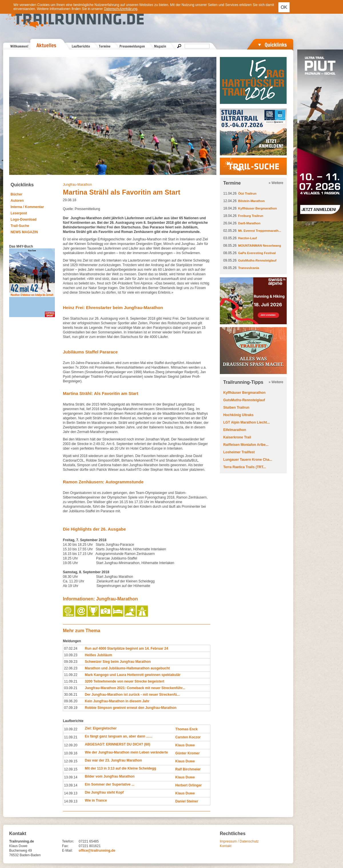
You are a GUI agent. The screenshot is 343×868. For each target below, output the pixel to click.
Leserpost (19, 213)
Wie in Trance (96, 800)
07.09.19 (71, 708)
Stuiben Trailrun (236, 408)
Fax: (65, 846)
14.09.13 (71, 793)
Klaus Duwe (185, 745)
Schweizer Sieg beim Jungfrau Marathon (118, 662)
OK (284, 7)
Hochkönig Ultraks (238, 415)
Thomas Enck (186, 729)
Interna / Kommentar (27, 207)
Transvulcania (249, 268)
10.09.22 (71, 729)
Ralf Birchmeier (188, 769)
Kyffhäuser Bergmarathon (258, 208)
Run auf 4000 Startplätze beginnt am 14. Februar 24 (126, 648)
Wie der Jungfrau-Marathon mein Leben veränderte (126, 752)
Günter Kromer (187, 753)
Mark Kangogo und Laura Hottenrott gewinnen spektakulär (133, 675)
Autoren (17, 201)
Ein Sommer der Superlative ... (110, 784)
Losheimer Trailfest (239, 452)
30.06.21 (71, 695)
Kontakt (226, 846)
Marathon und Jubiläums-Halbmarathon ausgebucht (127, 668)
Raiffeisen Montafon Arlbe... (246, 445)
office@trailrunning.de (97, 851)
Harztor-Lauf (247, 238)
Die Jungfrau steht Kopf (104, 792)
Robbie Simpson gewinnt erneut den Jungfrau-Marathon (131, 708)
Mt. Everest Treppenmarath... (260, 231)
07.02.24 (71, 648)
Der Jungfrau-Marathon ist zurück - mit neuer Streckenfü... (132, 695)
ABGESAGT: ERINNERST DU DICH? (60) (118, 744)
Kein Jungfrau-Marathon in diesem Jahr (117, 701)
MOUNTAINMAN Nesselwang (260, 246)
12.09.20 (71, 745)
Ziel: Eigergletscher (101, 728)
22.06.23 (71, 668)
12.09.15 (71, 761)
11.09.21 (71, 681)
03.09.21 (71, 688)
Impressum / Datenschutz (239, 841)
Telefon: (68, 841)
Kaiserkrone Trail (237, 437)
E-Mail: (67, 851)
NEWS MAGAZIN (24, 232)
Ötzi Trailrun (247, 193)
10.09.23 (71, 655)
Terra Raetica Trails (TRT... (245, 467)
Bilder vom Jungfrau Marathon (110, 776)
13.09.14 (71, 777)
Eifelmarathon (235, 430)
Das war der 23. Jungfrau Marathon (113, 760)
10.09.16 (71, 753)
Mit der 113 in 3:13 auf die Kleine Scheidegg (120, 768)
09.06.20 (71, 701)
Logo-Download (24, 220)
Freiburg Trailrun (251, 216)
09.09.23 (71, 662)
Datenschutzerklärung (121, 9)
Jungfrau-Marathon (77, 185)
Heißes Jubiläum (98, 655)
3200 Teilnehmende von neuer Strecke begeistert (125, 681)
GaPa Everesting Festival (257, 253)
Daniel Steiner (187, 801)
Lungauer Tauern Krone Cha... (248, 460)
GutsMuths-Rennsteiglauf (257, 260)
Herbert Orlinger (189, 785)
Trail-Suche (20, 226)
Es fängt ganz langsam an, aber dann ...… (119, 736)
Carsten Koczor (188, 737)
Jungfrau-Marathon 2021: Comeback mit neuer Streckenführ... (135, 688)
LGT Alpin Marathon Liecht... (247, 422)
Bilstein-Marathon (251, 201)
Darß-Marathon (249, 223)
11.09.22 (71, 675)
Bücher (16, 194)
